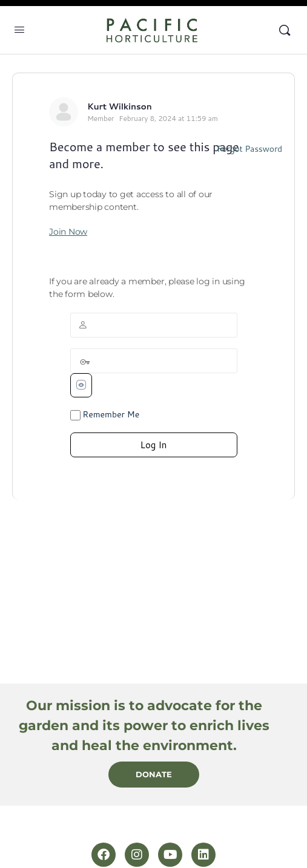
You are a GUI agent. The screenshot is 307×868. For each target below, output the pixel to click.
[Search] (285, 30)
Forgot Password (249, 149)
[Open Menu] (19, 29)
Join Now (68, 232)
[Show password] (81, 385)
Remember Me (105, 414)
